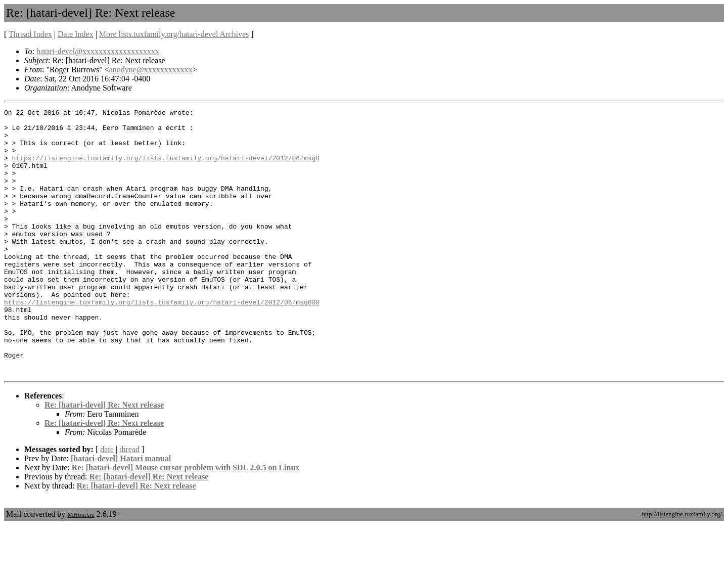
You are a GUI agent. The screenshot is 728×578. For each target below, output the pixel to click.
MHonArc (81, 568)
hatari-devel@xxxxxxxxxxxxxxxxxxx (98, 51)
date (107, 502)
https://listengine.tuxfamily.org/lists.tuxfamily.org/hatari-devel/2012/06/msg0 (166, 168)
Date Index (76, 34)
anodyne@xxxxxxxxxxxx (151, 70)
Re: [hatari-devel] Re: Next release (104, 458)
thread (129, 502)
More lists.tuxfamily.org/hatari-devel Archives (174, 34)
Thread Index (30, 34)
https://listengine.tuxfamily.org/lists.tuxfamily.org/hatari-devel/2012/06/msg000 (162, 341)
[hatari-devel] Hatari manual (121, 512)
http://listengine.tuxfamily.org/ (682, 567)
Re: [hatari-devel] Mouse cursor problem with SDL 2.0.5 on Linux (186, 521)
